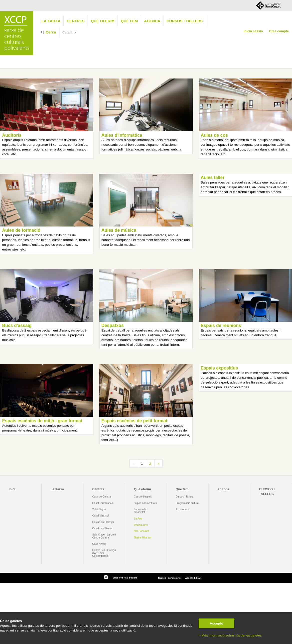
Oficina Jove (141, 525)
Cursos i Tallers (184, 497)
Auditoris (12, 135)
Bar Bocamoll (142, 531)
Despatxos (112, 325)
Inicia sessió (253, 31)
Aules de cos (214, 135)
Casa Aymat (99, 544)
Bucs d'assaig (17, 325)
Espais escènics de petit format (134, 421)
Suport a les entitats (145, 503)
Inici (12, 489)
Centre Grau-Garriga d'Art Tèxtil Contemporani (104, 553)
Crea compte (279, 31)
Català (68, 32)
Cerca (51, 32)
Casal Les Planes (102, 528)
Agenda (152, 21)
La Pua (138, 519)
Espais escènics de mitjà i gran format (42, 421)
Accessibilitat (193, 578)
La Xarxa (51, 21)
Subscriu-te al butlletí (125, 578)
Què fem (129, 21)
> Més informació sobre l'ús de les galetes (230, 635)
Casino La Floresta (103, 522)
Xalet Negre (99, 509)
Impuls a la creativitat (140, 511)
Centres (76, 21)
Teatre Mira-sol (143, 538)
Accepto (217, 623)
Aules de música (119, 230)
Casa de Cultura (101, 497)
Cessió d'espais (143, 497)
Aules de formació (21, 230)
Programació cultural (188, 503)
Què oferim (103, 21)
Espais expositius (219, 368)
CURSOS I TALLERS (185, 21)
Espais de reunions (221, 325)
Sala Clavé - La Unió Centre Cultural (104, 536)
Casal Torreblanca (102, 503)
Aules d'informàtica (122, 135)
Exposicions (183, 509)
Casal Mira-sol (100, 516)
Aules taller (213, 177)
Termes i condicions (169, 578)
